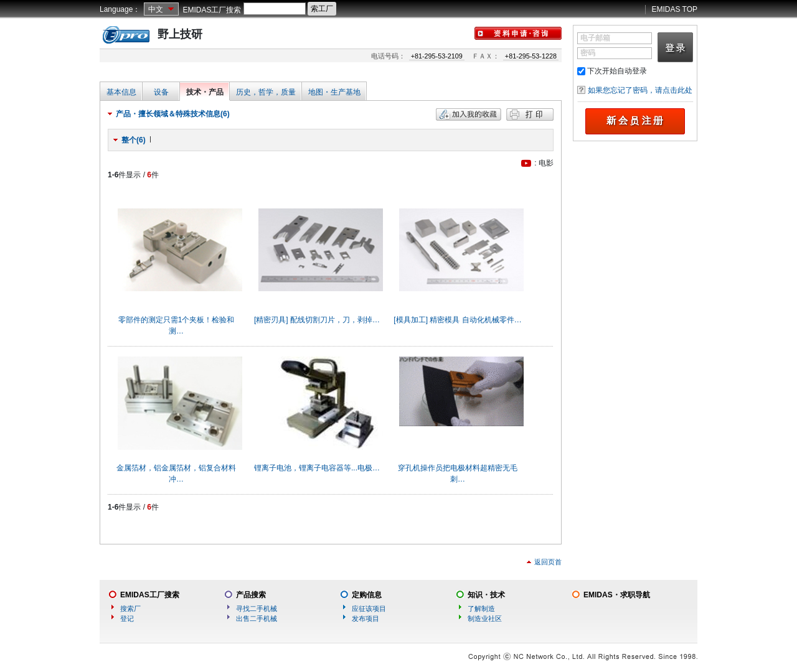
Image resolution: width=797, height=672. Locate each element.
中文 (156, 9)
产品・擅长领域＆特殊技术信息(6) (173, 114)
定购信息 (367, 595)
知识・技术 (486, 595)
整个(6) (134, 140)
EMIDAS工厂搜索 (212, 10)
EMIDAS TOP (674, 9)
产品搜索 (251, 595)
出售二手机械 (257, 618)
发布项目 (365, 618)
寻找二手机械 (257, 609)
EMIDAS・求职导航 (617, 595)
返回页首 (548, 562)
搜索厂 (130, 609)
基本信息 (121, 92)
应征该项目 (369, 609)
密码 (588, 53)
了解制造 (481, 609)
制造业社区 (485, 618)
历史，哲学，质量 (266, 92)
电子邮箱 (595, 38)
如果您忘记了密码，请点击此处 (640, 90)
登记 (127, 618)
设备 (161, 92)
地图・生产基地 (334, 92)
